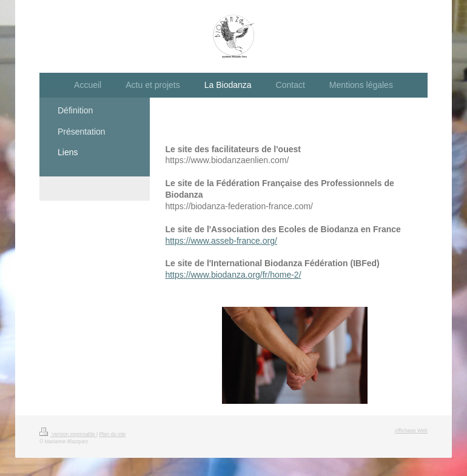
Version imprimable (68, 434)
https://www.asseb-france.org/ (221, 241)
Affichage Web (411, 431)
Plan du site (112, 434)
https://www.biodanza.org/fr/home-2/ (233, 275)
